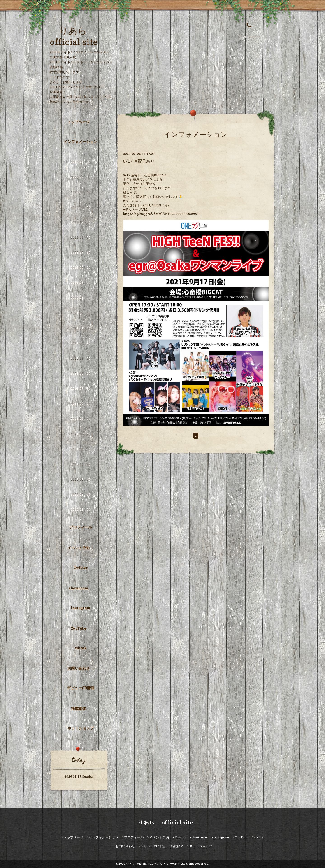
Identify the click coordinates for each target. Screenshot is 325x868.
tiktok (81, 648)
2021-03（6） (81, 449)
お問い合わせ (79, 668)
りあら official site (163, 823)
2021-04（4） (81, 434)
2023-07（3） (81, 222)
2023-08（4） (81, 207)
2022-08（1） (81, 237)
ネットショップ (81, 728)
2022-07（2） (81, 252)
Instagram (81, 608)
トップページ (79, 122)
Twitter (81, 568)
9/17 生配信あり (139, 161)
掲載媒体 (79, 708)
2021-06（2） (81, 404)
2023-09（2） (81, 192)
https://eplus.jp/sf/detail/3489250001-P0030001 (161, 214)
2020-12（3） (81, 494)
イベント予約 (79, 548)
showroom (79, 588)
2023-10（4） (81, 177)
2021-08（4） (81, 373)
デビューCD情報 (81, 688)
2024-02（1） (81, 162)
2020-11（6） (81, 509)
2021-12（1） (81, 313)
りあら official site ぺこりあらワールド (153, 864)
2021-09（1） (81, 358)
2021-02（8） (81, 464)
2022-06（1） (81, 267)
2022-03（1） (81, 283)
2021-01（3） (81, 479)
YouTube (79, 628)
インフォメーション (81, 142)
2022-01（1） (81, 298)
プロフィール (81, 527)
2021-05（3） (81, 419)
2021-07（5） (81, 388)
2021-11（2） (81, 328)
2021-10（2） (81, 343)
